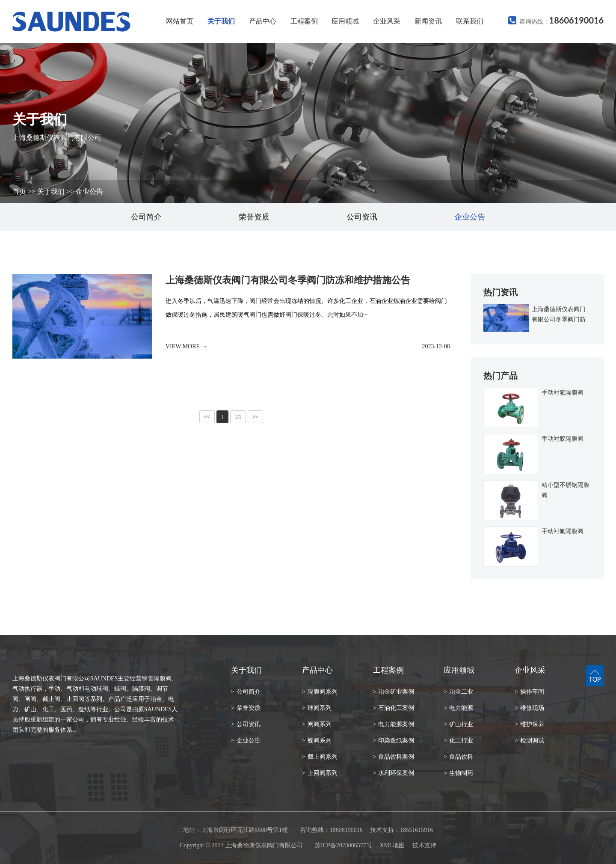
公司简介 (146, 217)
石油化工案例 (394, 708)
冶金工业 (458, 692)
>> (255, 417)
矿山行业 (458, 724)
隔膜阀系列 (320, 692)
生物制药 (458, 773)
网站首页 (180, 21)
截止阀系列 (320, 757)
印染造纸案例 (394, 741)
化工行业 (458, 741)
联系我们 (470, 21)
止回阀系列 (320, 773)
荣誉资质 (254, 217)
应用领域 (345, 21)
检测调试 (529, 741)
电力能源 (458, 708)
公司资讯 (362, 217)
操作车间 (529, 692)
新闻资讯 (428, 21)
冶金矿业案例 (394, 692)
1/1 (238, 417)
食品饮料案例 (394, 757)
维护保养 (529, 724)
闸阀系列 (317, 724)
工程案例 (304, 21)
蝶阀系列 (317, 741)
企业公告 (89, 192)
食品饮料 (458, 757)
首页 (19, 192)
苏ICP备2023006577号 (344, 845)
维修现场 (529, 708)
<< (207, 417)
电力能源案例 (394, 724)
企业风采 (387, 21)
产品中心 (263, 21)
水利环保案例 (394, 773)
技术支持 (424, 845)
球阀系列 (317, 708)
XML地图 (392, 845)
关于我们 (221, 21)
